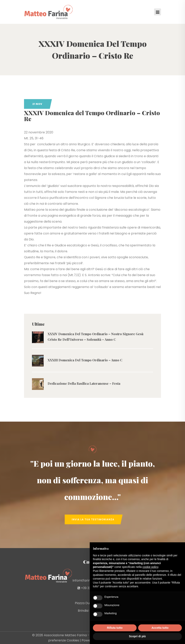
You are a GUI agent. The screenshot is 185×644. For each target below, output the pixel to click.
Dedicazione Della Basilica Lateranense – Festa (84, 383)
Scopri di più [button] (137, 636)
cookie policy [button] (150, 567)
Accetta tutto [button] (160, 628)
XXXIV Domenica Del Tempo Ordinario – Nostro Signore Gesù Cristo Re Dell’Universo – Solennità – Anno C (95, 337)
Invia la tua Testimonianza (93, 519)
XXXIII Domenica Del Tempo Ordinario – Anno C (85, 360)
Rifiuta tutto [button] (115, 628)
